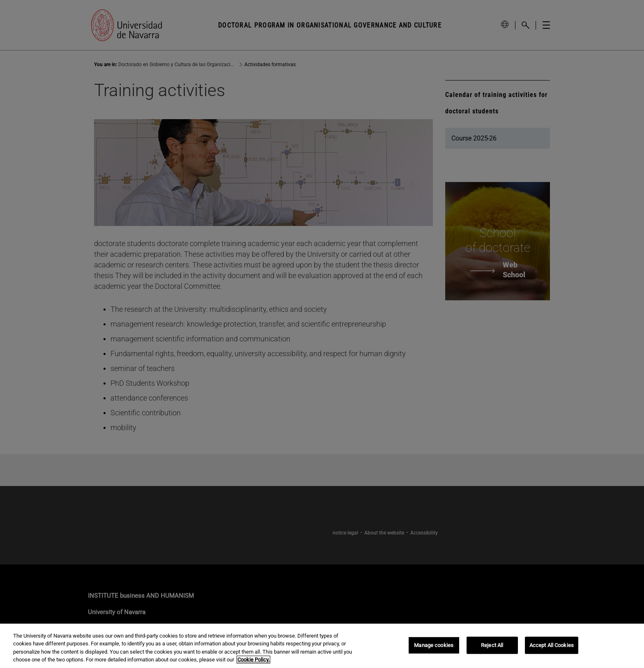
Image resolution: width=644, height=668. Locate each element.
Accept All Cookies (552, 645)
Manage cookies (434, 645)
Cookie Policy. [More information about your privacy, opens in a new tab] (253, 660)
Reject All (492, 645)
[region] (322, 646)
